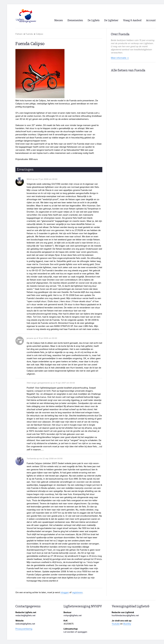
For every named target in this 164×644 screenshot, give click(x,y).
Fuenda (29, 34)
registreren (77, 592)
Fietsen (19, 34)
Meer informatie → (120, 58)
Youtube (116, 624)
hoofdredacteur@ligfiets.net (125, 615)
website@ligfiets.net (25, 624)
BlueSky (127, 624)
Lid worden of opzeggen (75, 632)
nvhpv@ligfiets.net (73, 615)
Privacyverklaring (24, 629)
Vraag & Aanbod (132, 20)
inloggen (65, 592)
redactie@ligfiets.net (25, 615)
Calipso (40, 34)
